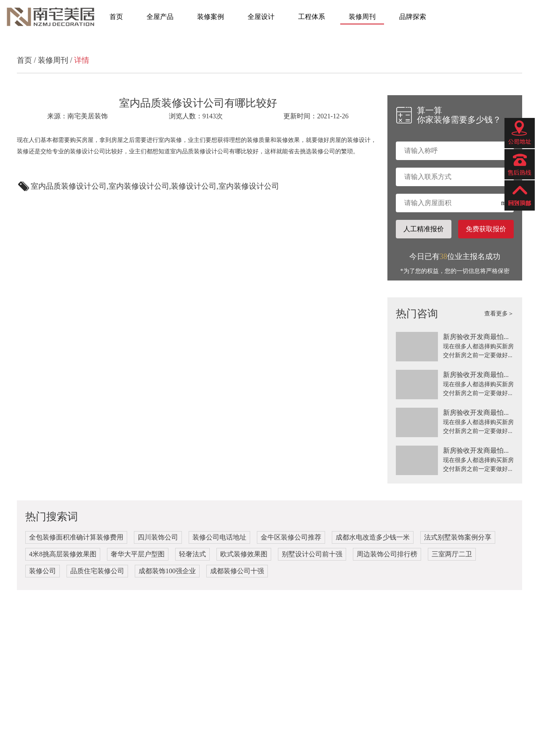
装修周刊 (362, 17)
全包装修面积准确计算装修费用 (76, 537)
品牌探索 (413, 17)
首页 (116, 17)
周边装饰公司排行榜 (387, 554)
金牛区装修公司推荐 (291, 537)
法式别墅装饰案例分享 (458, 537)
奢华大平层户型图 (138, 554)
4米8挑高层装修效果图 (63, 554)
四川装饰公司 (158, 537)
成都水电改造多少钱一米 (373, 537)
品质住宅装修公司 (97, 571)
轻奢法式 (192, 554)
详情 (82, 60)
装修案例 (211, 17)
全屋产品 (160, 17)
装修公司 (43, 571)
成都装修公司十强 (237, 571)
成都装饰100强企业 (167, 571)
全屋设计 (261, 17)
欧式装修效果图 (244, 554)
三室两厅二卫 (452, 554)
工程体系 (312, 17)
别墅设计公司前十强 (312, 554)
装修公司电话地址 (219, 537)
